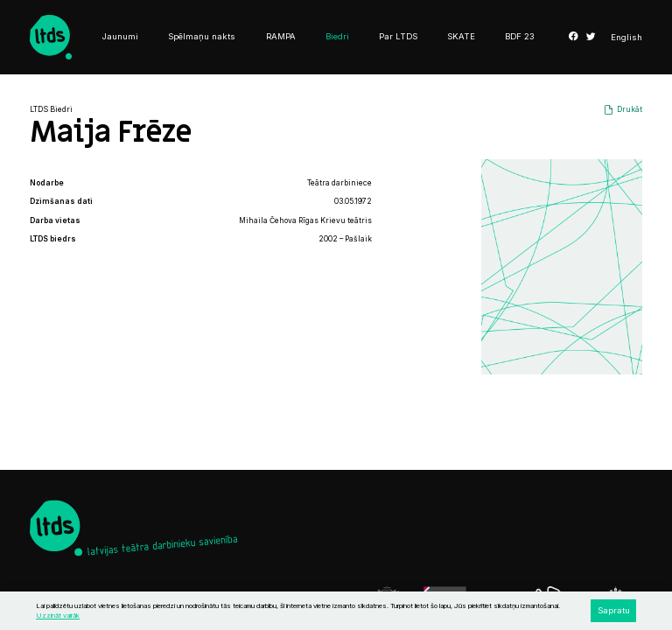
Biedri (337, 36)
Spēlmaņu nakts (202, 36)
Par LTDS (398, 36)
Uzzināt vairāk (58, 616)
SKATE (461, 36)
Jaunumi (120, 36)
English (626, 38)
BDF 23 (520, 36)
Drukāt (630, 109)
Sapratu (614, 610)
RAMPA (281, 36)
